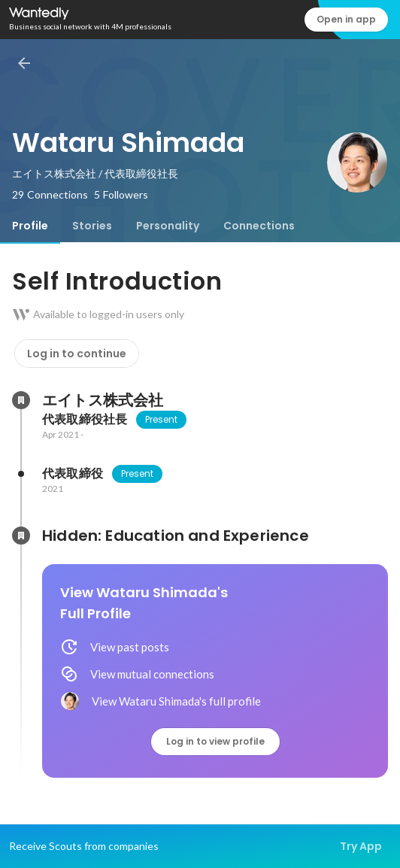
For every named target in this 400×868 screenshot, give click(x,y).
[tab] (30, 226)
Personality (168, 226)
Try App (361, 846)
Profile (30, 226)
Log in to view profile (215, 741)
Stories (92, 226)
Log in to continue (77, 354)
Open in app (346, 19)
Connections (259, 226)
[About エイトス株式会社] (21, 400)
